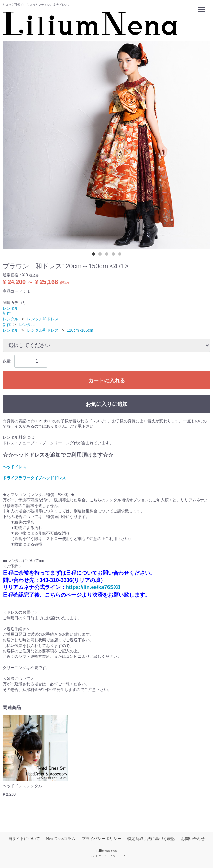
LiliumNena (106, 851)
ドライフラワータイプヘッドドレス (34, 478)
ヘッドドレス (14, 467)
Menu (203, 7)
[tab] (95, 256)
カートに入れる (107, 380)
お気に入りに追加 (107, 404)
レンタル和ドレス (43, 319)
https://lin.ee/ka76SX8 (93, 587)
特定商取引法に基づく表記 (151, 839)
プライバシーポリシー (101, 839)
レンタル (11, 308)
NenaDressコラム (61, 839)
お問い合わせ (193, 839)
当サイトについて (24, 839)
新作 (7, 313)
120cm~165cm (80, 330)
